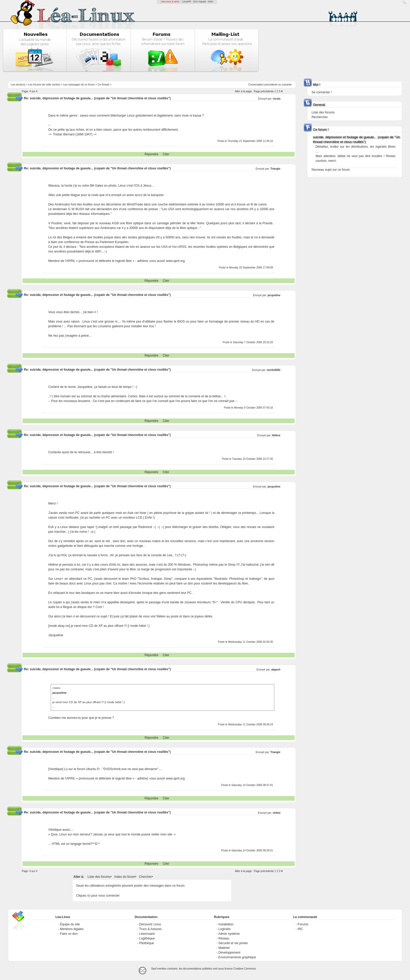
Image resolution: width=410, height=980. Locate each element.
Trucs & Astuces (150, 929)
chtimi (277, 813)
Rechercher (320, 117)
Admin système (229, 934)
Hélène (276, 435)
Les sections (18, 85)
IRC (300, 929)
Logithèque (147, 938)
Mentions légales (72, 929)
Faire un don (69, 934)
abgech (276, 670)
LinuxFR (187, 2)
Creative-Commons (245, 969)
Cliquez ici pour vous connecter (98, 896)
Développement (229, 953)
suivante (287, 85)
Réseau (224, 938)
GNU (210, 2)
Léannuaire (147, 934)
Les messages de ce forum (79, 85)
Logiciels (224, 929)
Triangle (275, 169)
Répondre (152, 154)
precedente (271, 85)
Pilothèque (147, 943)
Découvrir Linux (150, 924)
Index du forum (125, 877)
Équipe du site (70, 924)
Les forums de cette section (44, 85)
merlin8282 (274, 370)
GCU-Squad (199, 2)
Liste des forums (99, 877)
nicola (277, 99)
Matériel (224, 948)
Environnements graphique (237, 957)
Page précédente (264, 91)
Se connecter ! (321, 92)
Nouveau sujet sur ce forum (331, 170)
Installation (226, 924)
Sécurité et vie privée (233, 943)
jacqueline (274, 295)
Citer (166, 154)
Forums (303, 924)
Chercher (145, 877)
